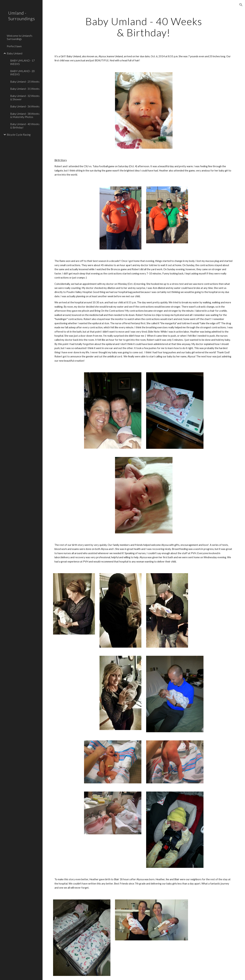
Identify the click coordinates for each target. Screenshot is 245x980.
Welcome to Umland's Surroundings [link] (20, 37)
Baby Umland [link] (15, 53)
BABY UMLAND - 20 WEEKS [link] (22, 73)
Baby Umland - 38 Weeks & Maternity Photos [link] (25, 115)
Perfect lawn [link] (14, 46)
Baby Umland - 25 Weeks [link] (25, 81)
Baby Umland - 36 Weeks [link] (25, 106)
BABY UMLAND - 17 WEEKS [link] (22, 62)
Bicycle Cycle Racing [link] (19, 135)
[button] (241, 5)
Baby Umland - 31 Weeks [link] (25, 89)
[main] (144, 27)
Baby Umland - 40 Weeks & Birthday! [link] (25, 126)
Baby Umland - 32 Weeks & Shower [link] (25, 97)
